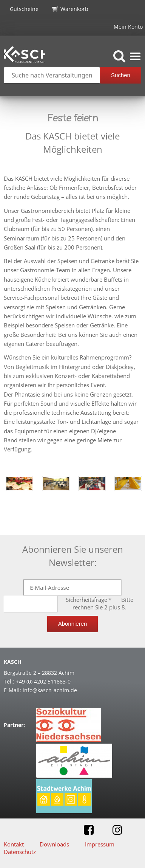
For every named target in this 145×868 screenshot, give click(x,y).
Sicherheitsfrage (89, 600)
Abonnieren (73, 624)
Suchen (121, 75)
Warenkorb (74, 9)
